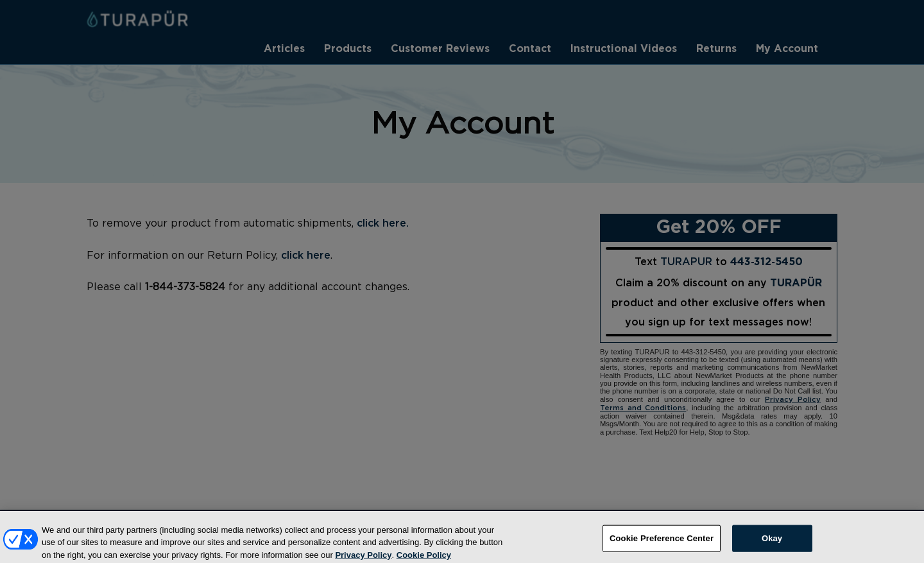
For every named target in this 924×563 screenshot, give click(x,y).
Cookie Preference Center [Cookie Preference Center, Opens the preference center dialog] (662, 543)
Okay (772, 543)
